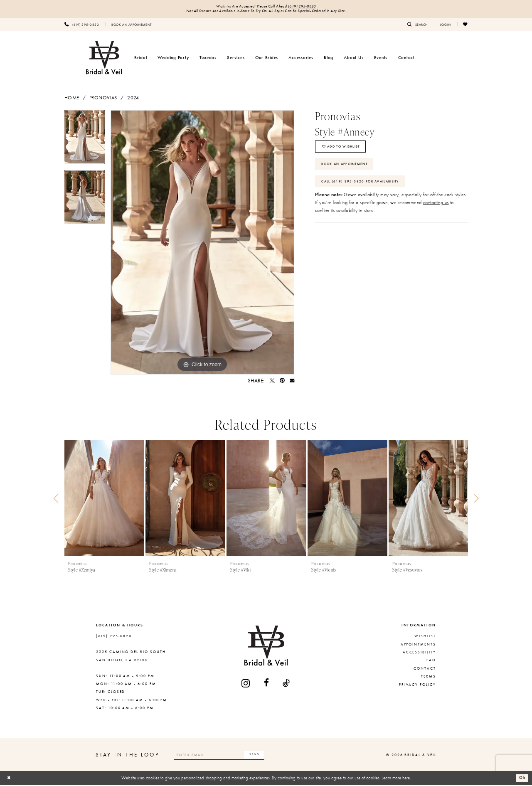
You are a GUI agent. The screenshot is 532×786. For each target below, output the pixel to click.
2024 (133, 99)
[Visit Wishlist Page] (465, 25)
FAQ (431, 662)
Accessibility (419, 653)
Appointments (418, 646)
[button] (446, 25)
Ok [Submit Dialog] (522, 779)
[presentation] (104, 500)
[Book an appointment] (131, 25)
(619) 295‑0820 (305, 7)
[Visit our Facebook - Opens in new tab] (267, 684)
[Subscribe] (266, 756)
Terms (429, 678)
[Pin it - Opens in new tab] (282, 382)
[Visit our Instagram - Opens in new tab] (246, 684)
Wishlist (425, 638)
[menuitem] (82, 25)
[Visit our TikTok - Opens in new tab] (287, 684)
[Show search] (417, 25)
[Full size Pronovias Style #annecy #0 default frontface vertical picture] (202, 244)
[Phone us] (82, 25)
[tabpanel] (85, 141)
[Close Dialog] (10, 779)
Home (72, 99)
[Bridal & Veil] (104, 59)
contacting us (436, 211)
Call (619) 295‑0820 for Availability (365, 189)
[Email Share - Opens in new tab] (292, 382)
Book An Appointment (349, 169)
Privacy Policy (417, 686)
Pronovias (103, 99)
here (406, 779)
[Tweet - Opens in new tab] (272, 382)
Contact (425, 670)
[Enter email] (226, 756)
